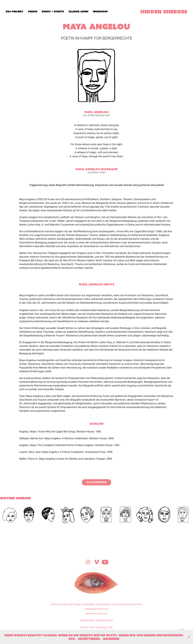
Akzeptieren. (89, 639)
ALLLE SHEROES (96, 482)
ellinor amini (78, 12)
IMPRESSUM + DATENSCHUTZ (96, 620)
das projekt (15, 12)
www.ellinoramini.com (97, 613)
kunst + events (53, 12)
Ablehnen (111, 639)
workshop (100, 12)
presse (33, 12)
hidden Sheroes (164, 12)
